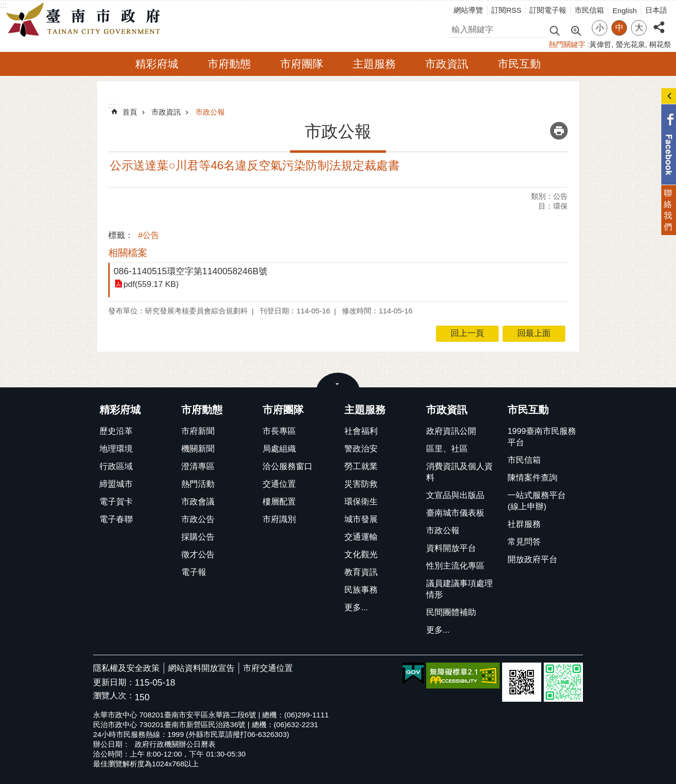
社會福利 (361, 431)
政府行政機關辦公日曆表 (175, 744)
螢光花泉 (630, 44)
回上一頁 (467, 333)
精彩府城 (157, 64)
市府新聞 (198, 431)
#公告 (149, 235)
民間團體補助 (451, 612)
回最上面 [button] (534, 333)
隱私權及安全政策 (126, 668)
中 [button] (619, 28)
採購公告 (198, 537)
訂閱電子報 (548, 10)
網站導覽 (468, 10)
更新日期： (114, 682)
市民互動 (519, 64)
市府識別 (279, 519)
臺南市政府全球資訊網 (86, 20)
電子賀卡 (116, 502)
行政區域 (116, 466)
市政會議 (198, 502)
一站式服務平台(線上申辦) (537, 501)
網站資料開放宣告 (201, 668)
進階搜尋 (576, 30)
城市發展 (361, 519)
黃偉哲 (600, 44)
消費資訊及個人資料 (459, 472)
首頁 (130, 112)
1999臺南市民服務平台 (542, 437)
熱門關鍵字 (567, 44)
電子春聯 (116, 519)
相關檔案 (128, 253)
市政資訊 (447, 64)
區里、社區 (447, 449)
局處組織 (279, 449)
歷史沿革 (116, 431)
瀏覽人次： (114, 696)
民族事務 (361, 590)
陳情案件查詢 (532, 478)
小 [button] (600, 28)
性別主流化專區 (455, 566)
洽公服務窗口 (288, 466)
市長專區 (279, 431)
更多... (356, 607)
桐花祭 (660, 44)
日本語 (656, 10)
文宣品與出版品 (455, 495)
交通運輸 (361, 537)
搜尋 (456, 28)
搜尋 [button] (555, 30)
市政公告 (198, 519)
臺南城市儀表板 (455, 513)
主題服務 (374, 64)
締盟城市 (116, 484)
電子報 (194, 572)
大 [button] (639, 28)
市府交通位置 (268, 668)
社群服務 (524, 524)
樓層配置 (279, 502)
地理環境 (116, 449)
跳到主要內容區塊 (5, 5)
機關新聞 (198, 449)
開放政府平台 (532, 559)
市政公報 (210, 112)
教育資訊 (361, 572)
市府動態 (229, 64)
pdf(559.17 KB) (151, 284)
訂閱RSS (506, 10)
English (625, 11)
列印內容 (559, 131)
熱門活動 (198, 484)
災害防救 (361, 484)
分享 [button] (659, 22)
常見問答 (524, 542)
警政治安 (361, 449)
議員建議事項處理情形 (459, 589)
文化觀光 (361, 555)
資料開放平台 (451, 548)
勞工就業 (361, 466)
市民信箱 (589, 10)
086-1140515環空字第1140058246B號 (191, 271)
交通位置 (279, 484)
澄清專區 (198, 466)
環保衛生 (361, 502)
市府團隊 (302, 64)
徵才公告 (198, 555)
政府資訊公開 (451, 431)
